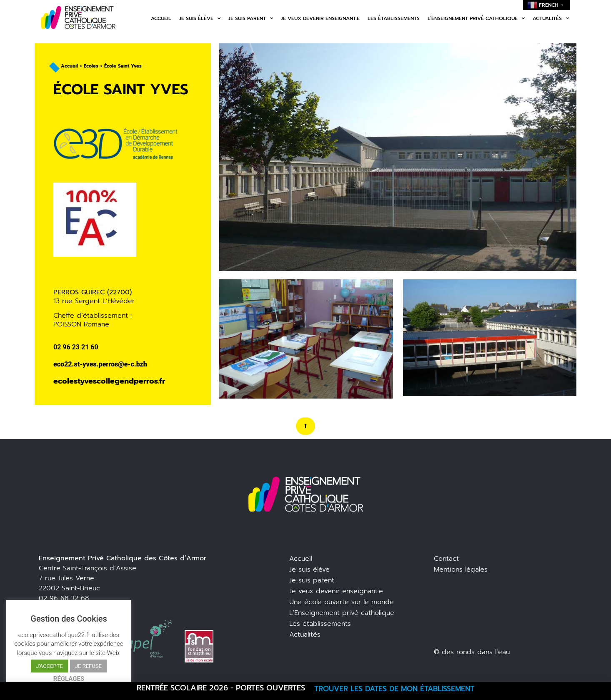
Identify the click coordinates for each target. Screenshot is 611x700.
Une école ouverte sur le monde (342, 602)
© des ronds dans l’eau (472, 652)
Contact (446, 559)
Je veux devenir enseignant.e (320, 18)
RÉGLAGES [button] (69, 679)
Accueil (161, 18)
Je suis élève (200, 18)
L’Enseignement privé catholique (342, 613)
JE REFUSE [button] (88, 666)
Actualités (551, 18)
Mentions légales (461, 570)
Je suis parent (251, 18)
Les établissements (394, 18)
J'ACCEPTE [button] (49, 666)
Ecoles (91, 66)
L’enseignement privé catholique (476, 18)
